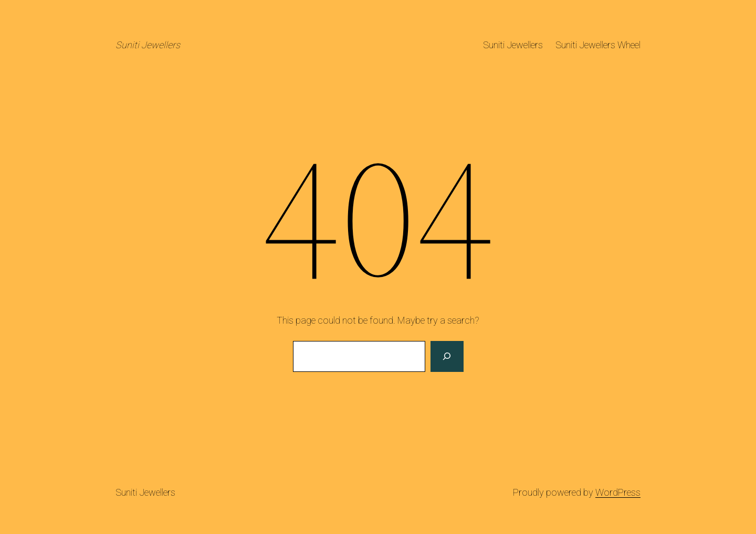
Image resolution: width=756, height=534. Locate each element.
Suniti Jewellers (148, 45)
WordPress (618, 492)
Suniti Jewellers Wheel (598, 45)
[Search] (447, 357)
